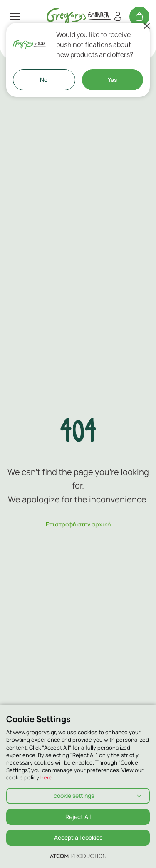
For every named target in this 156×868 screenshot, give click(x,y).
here (46, 777)
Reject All (78, 817)
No (44, 80)
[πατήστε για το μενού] (15, 17)
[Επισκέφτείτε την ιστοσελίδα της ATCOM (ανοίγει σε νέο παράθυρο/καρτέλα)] (78, 856)
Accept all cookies (78, 837)
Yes (113, 80)
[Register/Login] (118, 17)
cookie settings (74, 795)
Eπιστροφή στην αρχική (78, 524)
